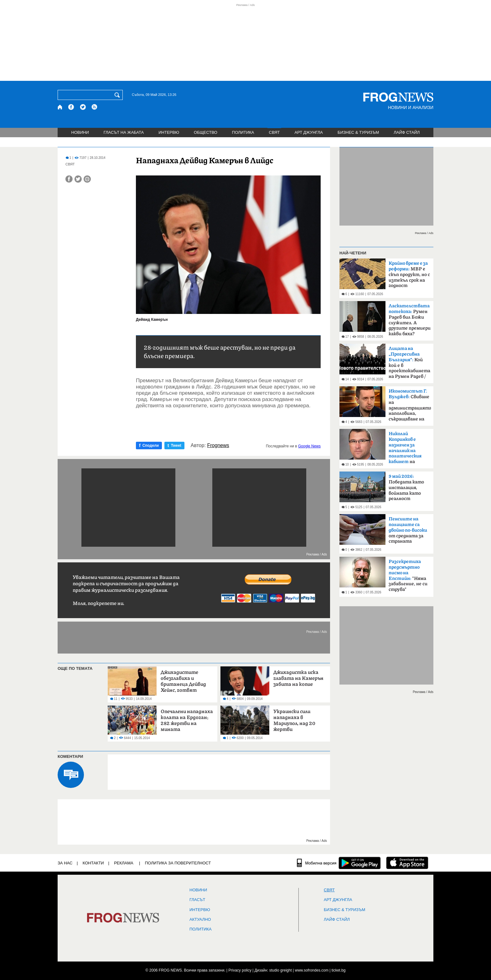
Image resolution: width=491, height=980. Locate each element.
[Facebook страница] (71, 107)
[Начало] (60, 107)
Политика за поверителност (178, 863)
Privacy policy (240, 970)
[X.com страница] (83, 107)
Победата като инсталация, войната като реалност (406, 487)
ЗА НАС (65, 863)
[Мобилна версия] (317, 863)
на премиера (405, 450)
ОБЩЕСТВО (206, 132)
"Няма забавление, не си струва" (408, 576)
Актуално (200, 920)
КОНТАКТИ (93, 863)
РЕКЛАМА (124, 863)
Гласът (197, 900)
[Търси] (118, 95)
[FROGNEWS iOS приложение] (407, 863)
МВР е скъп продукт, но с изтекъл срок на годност (409, 274)
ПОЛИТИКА (243, 132)
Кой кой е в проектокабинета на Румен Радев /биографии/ (409, 364)
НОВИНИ (80, 132)
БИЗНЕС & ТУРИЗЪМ (358, 132)
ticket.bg (339, 970)
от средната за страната (408, 530)
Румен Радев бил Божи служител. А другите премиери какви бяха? (410, 320)
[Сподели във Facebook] (69, 179)
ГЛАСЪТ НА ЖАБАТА (124, 132)
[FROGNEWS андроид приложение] (360, 863)
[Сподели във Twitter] (78, 179)
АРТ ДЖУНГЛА (309, 132)
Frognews (218, 446)
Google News (309, 446)
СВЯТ (274, 132)
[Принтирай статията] (87, 179)
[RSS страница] (95, 107)
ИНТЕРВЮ (169, 132)
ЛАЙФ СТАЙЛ (407, 132)
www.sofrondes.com (312, 970)
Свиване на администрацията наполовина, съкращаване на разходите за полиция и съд (410, 407)
